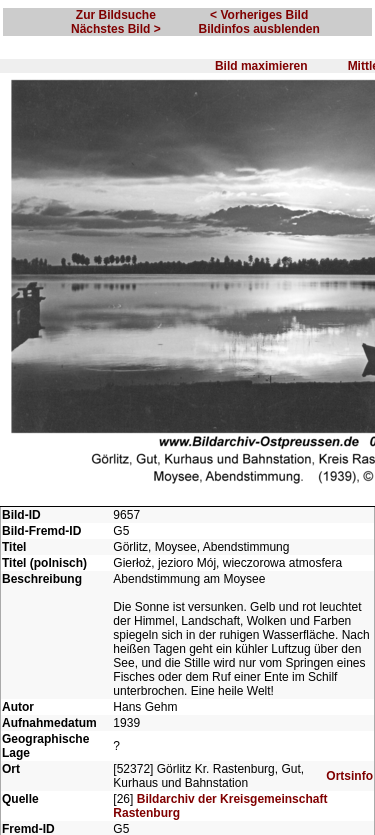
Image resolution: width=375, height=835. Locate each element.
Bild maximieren (261, 66)
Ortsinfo (349, 776)
